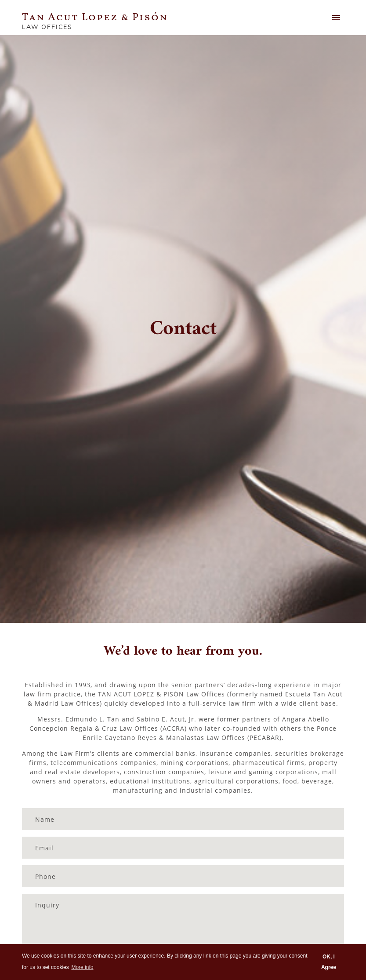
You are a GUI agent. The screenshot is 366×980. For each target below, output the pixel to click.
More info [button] (82, 967)
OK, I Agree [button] (329, 962)
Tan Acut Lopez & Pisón (95, 18)
